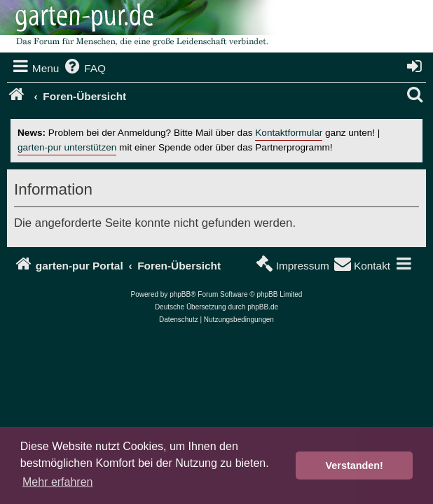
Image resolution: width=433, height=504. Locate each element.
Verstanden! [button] (355, 465)
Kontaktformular (289, 133)
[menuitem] (84, 69)
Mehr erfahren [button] (58, 482)
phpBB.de (263, 307)
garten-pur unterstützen (67, 147)
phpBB (180, 294)
